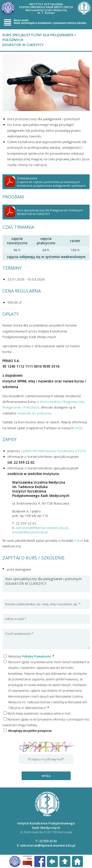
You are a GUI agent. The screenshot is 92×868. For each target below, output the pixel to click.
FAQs (79, 428)
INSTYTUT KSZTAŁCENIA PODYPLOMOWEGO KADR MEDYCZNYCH (46, 8)
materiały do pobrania (34, 413)
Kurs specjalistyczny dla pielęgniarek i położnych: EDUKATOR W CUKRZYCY (46, 584)
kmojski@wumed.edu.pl (30, 532)
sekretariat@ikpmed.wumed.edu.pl (42, 528)
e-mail (79, 540)
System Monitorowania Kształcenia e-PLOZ (54, 451)
